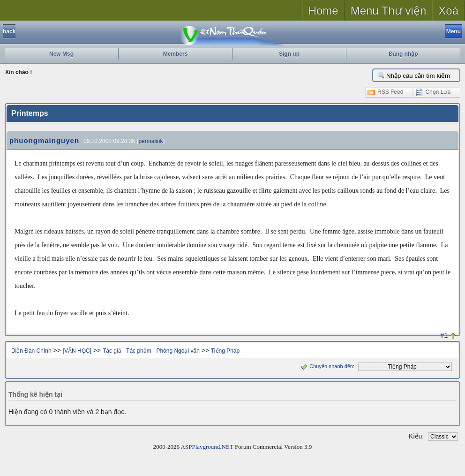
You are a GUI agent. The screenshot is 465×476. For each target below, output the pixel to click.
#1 (444, 335)
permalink (150, 141)
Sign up (289, 54)
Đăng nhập (403, 54)
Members (176, 54)
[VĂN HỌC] (77, 351)
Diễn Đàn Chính (31, 351)
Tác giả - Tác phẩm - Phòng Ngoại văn (151, 351)
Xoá (448, 11)
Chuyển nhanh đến (326, 366)
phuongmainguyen (44, 140)
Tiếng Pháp (225, 351)
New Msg (61, 54)
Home (323, 11)
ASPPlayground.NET (207, 447)
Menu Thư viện (389, 11)
